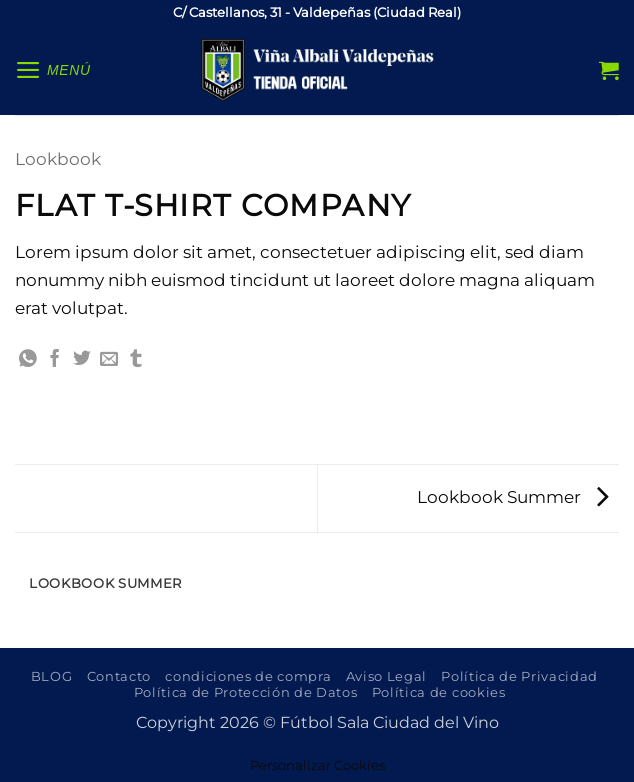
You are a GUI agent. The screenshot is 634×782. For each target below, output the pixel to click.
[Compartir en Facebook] (55, 360)
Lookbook (58, 158)
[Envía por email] (109, 360)
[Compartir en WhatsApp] (28, 360)
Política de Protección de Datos (246, 692)
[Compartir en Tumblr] (136, 360)
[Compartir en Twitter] (82, 360)
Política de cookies (439, 692)
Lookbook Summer (513, 496)
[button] (53, 70)
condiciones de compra (248, 676)
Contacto (119, 676)
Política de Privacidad (519, 676)
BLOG (52, 676)
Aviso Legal (386, 676)
